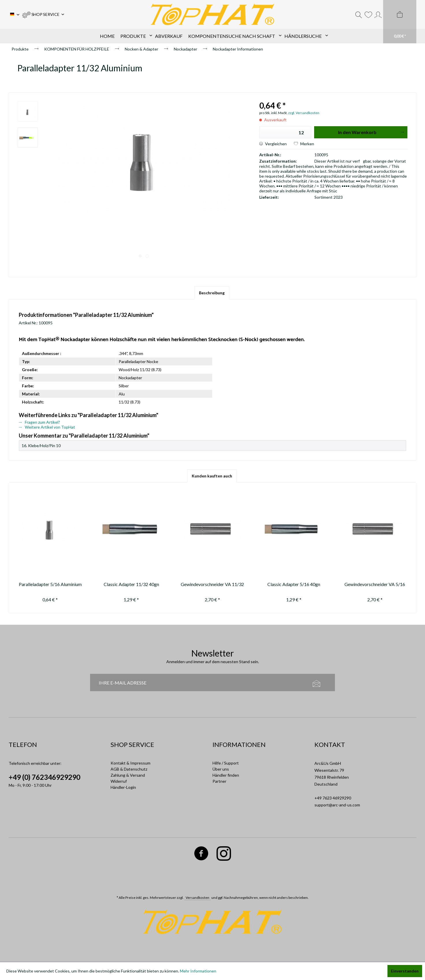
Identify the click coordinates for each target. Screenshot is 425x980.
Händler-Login (123, 787)
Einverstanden (405, 971)
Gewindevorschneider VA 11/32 (212, 584)
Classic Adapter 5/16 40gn (294, 584)
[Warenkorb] (400, 22)
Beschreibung (212, 293)
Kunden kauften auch (212, 476)
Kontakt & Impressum (131, 763)
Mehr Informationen (198, 971)
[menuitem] (43, 14)
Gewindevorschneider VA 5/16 (375, 584)
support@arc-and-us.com (337, 805)
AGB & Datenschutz (129, 769)
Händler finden (226, 775)
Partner (219, 781)
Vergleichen (273, 144)
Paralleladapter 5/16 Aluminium (50, 584)
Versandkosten (197, 898)
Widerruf (119, 781)
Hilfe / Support (226, 763)
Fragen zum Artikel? (39, 422)
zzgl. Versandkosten (304, 113)
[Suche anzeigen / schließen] (359, 14)
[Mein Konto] (378, 14)
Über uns (221, 769)
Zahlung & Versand (128, 775)
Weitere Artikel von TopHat (47, 427)
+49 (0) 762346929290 (44, 777)
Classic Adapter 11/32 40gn (131, 584)
